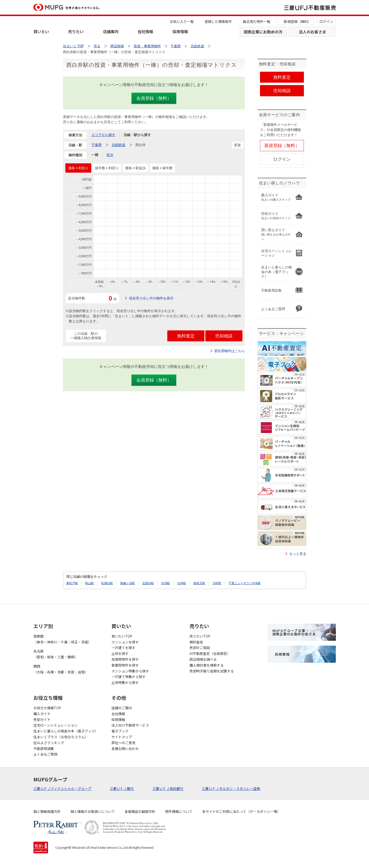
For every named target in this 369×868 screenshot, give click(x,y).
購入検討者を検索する (207, 665)
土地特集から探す (125, 682)
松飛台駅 (107, 583)
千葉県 (97, 145)
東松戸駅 (72, 583)
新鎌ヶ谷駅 (128, 583)
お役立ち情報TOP (47, 708)
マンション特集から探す (130, 671)
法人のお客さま (312, 32)
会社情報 (145, 31)
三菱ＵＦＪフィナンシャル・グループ (63, 789)
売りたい (76, 31)
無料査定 (196, 642)
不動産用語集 (44, 749)
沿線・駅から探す (137, 135)
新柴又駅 (199, 583)
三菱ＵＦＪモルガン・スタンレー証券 (231, 789)
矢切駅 (166, 583)
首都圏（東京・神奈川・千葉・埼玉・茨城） (62, 639)
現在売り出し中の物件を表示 (151, 298)
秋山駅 (90, 583)
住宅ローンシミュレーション (55, 725)
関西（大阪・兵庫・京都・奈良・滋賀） (61, 669)
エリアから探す (103, 135)
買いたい (41, 31)
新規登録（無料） (298, 21)
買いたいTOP (122, 636)
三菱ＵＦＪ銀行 (122, 789)
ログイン (326, 21)
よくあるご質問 (45, 754)
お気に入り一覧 (182, 21)
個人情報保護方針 (47, 811)
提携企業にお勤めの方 (263, 32)
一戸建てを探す (123, 648)
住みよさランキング (49, 743)
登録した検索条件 (218, 21)
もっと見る (298, 554)
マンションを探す (125, 642)
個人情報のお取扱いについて (93, 811)
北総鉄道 (119, 145)
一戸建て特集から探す (129, 677)
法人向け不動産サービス (130, 725)
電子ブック (120, 731)
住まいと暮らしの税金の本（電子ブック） (66, 731)
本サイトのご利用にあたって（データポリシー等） (241, 811)
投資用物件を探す (125, 659)
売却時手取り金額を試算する (212, 671)
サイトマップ (122, 737)
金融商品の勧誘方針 (140, 811)
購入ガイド (42, 714)
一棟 (95, 155)
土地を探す (120, 653)
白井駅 (182, 583)
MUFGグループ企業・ (294, 632)
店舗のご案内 (122, 708)
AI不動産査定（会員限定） (210, 653)
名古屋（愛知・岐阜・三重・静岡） (56, 654)
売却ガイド (42, 720)
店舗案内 (111, 31)
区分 (110, 155)
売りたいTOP (200, 636)
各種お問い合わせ (125, 749)
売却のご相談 (200, 648)
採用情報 (180, 31)
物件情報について (179, 811)
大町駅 (217, 583)
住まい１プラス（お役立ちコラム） (61, 737)
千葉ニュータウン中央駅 (245, 583)
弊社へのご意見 (123, 743)
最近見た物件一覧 (257, 21)
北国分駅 (148, 583)
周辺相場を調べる (203, 659)
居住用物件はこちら (229, 351)
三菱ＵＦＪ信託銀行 (168, 789)
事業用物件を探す (125, 665)
